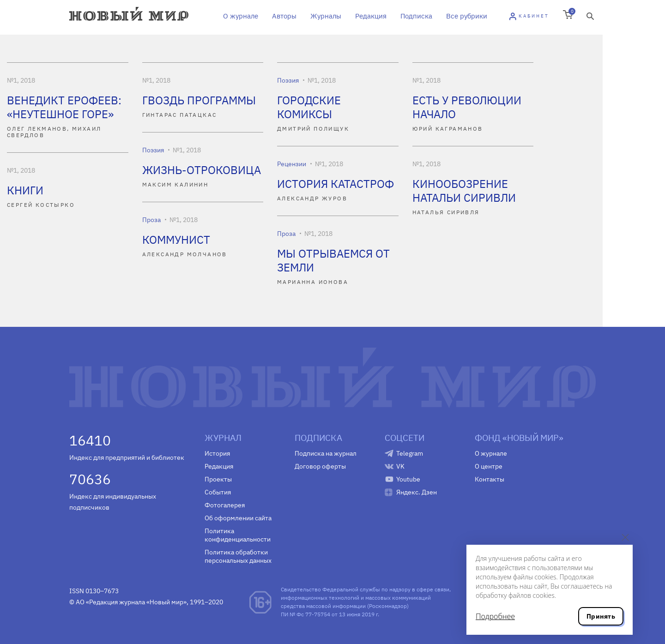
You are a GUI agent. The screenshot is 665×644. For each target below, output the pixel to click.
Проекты (218, 479)
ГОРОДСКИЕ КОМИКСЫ (309, 107)
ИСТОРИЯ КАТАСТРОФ (336, 184)
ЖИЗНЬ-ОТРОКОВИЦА (202, 170)
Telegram (410, 453)
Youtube (408, 479)
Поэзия (288, 80)
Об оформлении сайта (238, 518)
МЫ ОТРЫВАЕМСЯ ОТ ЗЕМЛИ (333, 260)
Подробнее (495, 616)
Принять (601, 616)
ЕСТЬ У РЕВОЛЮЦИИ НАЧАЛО (467, 107)
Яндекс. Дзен (417, 492)
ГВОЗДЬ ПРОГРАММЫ (199, 100)
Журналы (326, 16)
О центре (489, 466)
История (217, 453)
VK (400, 466)
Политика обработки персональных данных (238, 556)
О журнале (241, 16)
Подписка (416, 16)
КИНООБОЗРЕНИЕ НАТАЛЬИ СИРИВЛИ (464, 191)
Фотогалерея (225, 505)
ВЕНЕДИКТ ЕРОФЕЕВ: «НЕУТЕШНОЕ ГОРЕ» (64, 107)
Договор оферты (320, 466)
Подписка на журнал (326, 453)
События (218, 492)
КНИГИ (25, 190)
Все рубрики (467, 16)
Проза (151, 220)
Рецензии (292, 164)
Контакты (490, 479)
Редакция (371, 16)
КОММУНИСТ (176, 240)
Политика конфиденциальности (238, 535)
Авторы (284, 16)
